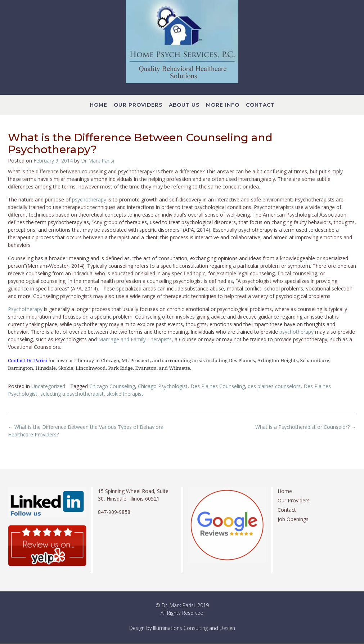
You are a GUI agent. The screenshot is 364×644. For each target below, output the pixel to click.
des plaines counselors (274, 386)
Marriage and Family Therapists (135, 339)
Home (98, 105)
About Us (184, 105)
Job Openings (293, 519)
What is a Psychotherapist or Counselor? (306, 427)
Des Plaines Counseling (218, 386)
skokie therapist (125, 394)
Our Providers (138, 105)
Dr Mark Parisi (98, 161)
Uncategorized (48, 386)
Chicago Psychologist (163, 386)
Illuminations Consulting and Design (194, 628)
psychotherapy (90, 199)
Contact (260, 105)
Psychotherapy (26, 309)
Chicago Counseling (112, 386)
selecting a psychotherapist (72, 394)
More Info (223, 105)
